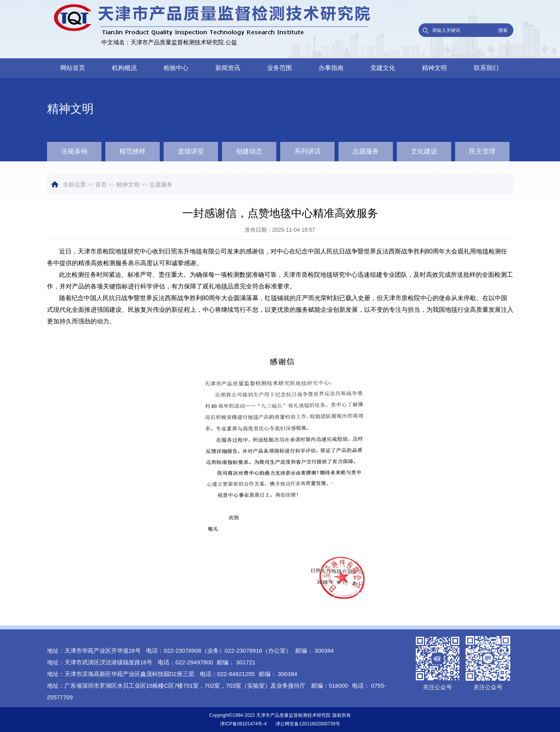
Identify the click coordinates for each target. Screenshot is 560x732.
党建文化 (383, 68)
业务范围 (279, 68)
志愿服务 (366, 151)
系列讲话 (307, 151)
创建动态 (249, 151)
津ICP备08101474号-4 (243, 724)
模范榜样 (133, 151)
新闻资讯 (228, 68)
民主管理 (482, 151)
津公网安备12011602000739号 (308, 724)
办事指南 (331, 68)
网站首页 (73, 68)
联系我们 (486, 68)
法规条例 (74, 151)
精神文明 (434, 68)
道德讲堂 (191, 151)
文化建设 (424, 151)
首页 (101, 185)
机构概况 (124, 68)
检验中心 (176, 68)
